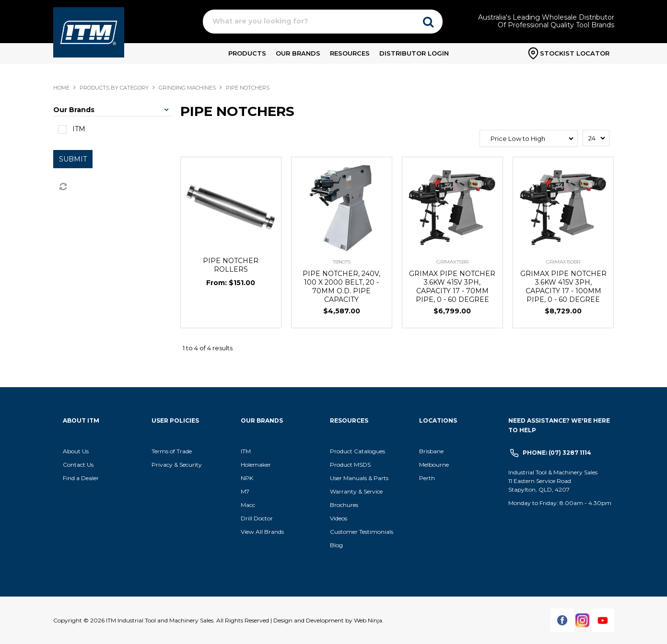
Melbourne (434, 465)
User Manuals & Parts (359, 478)
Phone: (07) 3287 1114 (557, 453)
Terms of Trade (172, 451)
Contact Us (78, 465)
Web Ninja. (369, 620)
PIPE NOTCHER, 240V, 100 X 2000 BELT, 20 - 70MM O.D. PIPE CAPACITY (341, 287)
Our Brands (298, 53)
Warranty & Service (356, 491)
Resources (350, 53)
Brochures (344, 505)
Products (247, 53)
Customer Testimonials (362, 532)
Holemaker (256, 465)
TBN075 (342, 262)
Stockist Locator (575, 53)
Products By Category (114, 88)
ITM (246, 451)
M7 (245, 491)
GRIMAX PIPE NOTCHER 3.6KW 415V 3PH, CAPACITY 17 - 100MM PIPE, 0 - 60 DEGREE (563, 287)
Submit (73, 159)
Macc (248, 505)
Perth (427, 478)
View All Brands (262, 532)
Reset (62, 187)
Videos (339, 518)
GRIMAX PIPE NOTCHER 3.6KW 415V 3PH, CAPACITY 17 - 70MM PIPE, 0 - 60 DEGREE (452, 287)
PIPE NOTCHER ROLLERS (231, 265)
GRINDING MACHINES (187, 88)
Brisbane (431, 451)
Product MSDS (350, 465)
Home (61, 88)
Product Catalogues (357, 451)
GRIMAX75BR (452, 262)
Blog (336, 545)
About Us (76, 451)
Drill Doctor (257, 518)
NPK (247, 478)
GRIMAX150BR (563, 262)
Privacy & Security (177, 465)
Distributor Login (414, 53)
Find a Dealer (81, 478)
